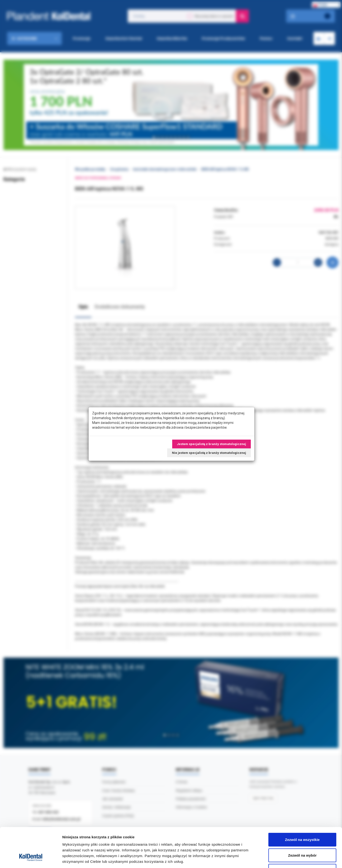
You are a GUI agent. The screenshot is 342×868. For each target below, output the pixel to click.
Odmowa (302, 837)
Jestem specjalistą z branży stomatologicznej (211, 444)
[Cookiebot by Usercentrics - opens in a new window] (31, 859)
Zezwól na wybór (302, 821)
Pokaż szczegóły (253, 859)
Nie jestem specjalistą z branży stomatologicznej (209, 453)
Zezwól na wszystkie (302, 806)
